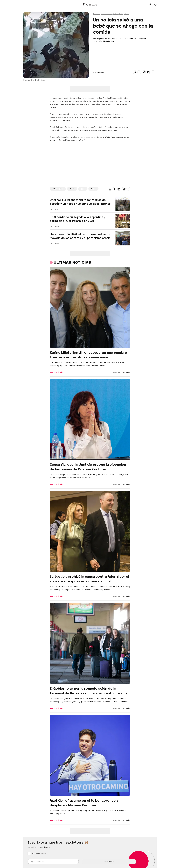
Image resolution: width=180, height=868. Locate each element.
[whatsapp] (135, 72)
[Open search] (150, 4)
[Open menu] (25, 4)
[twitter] (144, 72)
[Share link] (153, 72)
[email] (148, 72)
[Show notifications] (155, 4)
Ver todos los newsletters (39, 847)
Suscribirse (109, 861)
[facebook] (139, 72)
